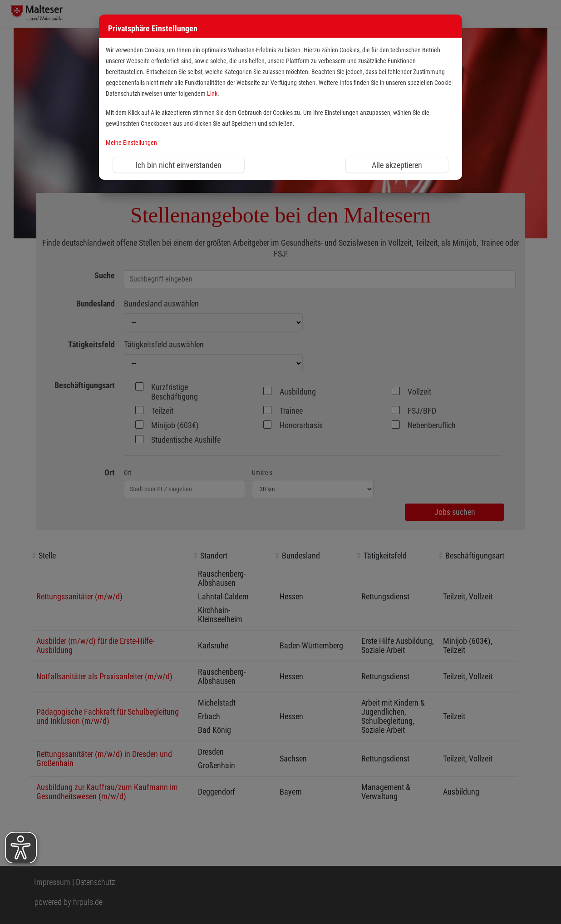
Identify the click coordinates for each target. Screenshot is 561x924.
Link (212, 94)
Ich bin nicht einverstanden (178, 165)
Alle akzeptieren (397, 165)
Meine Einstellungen (131, 143)
